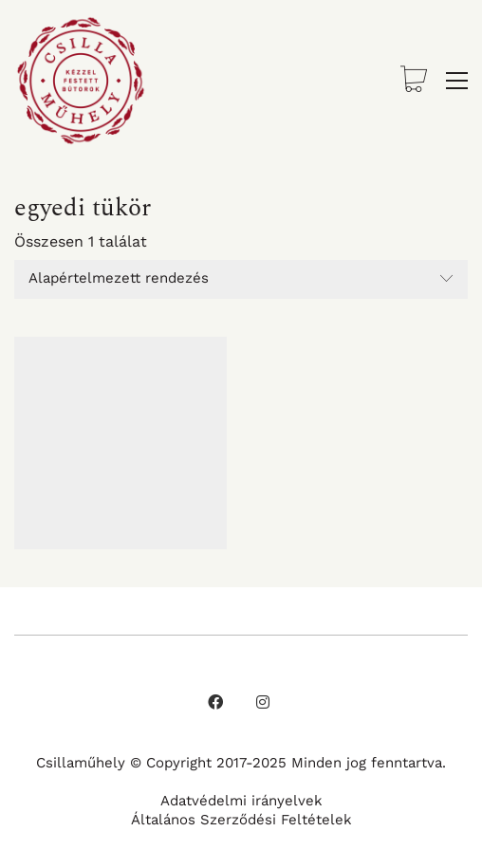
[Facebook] (215, 702)
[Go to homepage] (81, 81)
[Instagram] (263, 702)
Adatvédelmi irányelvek (241, 801)
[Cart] (414, 81)
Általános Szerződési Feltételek (241, 820)
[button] (457, 81)
